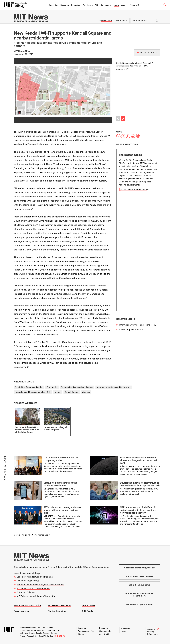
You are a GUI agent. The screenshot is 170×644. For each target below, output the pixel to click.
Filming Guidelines (57, 611)
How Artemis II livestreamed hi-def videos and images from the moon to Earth (139, 460)
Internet (58, 392)
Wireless (86, 392)
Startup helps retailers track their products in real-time (61, 484)
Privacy (23, 636)
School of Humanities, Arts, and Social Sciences (40, 585)
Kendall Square (72, 392)
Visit (22, 633)
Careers (46, 633)
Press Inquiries (21, 611)
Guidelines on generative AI (139, 604)
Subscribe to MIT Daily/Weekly (139, 568)
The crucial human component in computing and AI (61, 459)
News (116, 5)
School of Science (26, 592)
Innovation (76, 5)
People (39, 633)
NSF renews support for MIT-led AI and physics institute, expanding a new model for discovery (138, 510)
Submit (157, 21)
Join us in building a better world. (153, 632)
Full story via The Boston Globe (134, 189)
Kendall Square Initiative (131, 214)
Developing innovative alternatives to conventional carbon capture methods (140, 484)
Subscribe (106, 21)
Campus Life (106, 5)
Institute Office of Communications (91, 567)
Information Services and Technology (138, 209)
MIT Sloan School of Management (34, 588)
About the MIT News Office (27, 605)
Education (53, 5)
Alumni (124, 5)
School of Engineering (28, 581)
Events (32, 633)
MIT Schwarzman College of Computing (36, 596)
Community (52, 387)
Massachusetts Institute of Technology (36, 627)
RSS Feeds (87, 611)
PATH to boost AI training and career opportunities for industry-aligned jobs (63, 510)
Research (65, 5)
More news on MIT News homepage (31, 535)
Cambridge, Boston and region (29, 387)
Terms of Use (89, 605)
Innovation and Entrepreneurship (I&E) (33, 392)
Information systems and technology (114, 387)
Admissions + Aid (90, 5)
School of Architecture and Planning (35, 577)
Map (26, 633)
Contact (54, 633)
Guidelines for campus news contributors (139, 595)
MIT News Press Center (60, 605)
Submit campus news (139, 585)
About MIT (135, 5)
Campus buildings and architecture (77, 387)
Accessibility (32, 636)
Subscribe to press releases (139, 576)
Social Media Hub (46, 636)
